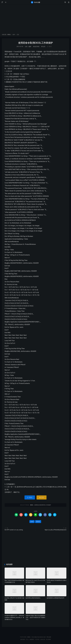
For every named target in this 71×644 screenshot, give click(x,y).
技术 (14, 35)
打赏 (41, 497)
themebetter (40, 637)
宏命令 (38, 522)
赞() (49, 47)
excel (32, 522)
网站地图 (49, 637)
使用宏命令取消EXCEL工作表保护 (35, 43)
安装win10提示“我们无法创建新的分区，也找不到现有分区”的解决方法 (35, 617)
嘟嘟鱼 (35, 2)
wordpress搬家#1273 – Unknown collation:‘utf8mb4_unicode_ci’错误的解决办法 (14, 617)
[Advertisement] (35, 20)
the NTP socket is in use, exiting (14, 530)
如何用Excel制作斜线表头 (33, 598)
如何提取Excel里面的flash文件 (56, 598)
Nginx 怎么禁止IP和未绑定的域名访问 (56, 530)
